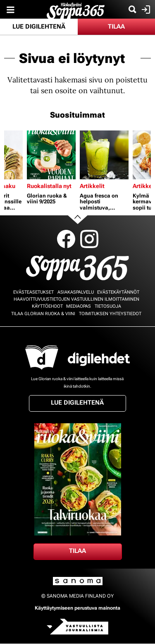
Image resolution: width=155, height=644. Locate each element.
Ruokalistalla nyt (49, 186)
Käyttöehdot (47, 306)
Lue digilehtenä (39, 27)
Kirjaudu (145, 10)
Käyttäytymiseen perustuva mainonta (77, 608)
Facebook (66, 239)
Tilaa (116, 27)
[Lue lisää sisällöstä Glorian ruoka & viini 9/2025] (51, 155)
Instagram (89, 239)
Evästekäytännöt (118, 292)
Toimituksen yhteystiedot (110, 314)
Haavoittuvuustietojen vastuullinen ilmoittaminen (76, 299)
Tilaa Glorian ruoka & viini (43, 314)
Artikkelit (92, 186)
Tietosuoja (108, 306)
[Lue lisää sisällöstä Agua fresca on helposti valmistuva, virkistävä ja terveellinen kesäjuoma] (104, 155)
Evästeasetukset (33, 292)
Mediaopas (79, 306)
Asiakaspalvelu (76, 292)
